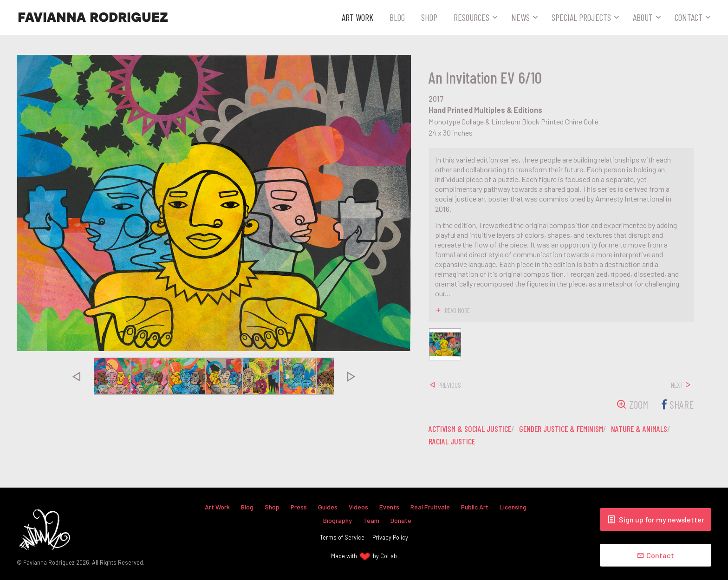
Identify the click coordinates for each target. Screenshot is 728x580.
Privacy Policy (390, 537)
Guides (328, 507)
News (520, 17)
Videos (359, 507)
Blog (397, 17)
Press (299, 507)
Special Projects (581, 17)
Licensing (514, 507)
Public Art (476, 507)
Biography (338, 520)
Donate (401, 520)
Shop (429, 17)
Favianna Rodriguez (93, 18)
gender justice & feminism (566, 429)
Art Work (357, 17)
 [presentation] (76, 376)
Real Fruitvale (431, 507)
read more (458, 311)
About (643, 17)
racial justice (453, 442)
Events (390, 507)
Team (371, 520)
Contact (689, 17)
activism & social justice (471, 429)
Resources (471, 17)
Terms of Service (342, 537)
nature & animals (647, 429)
